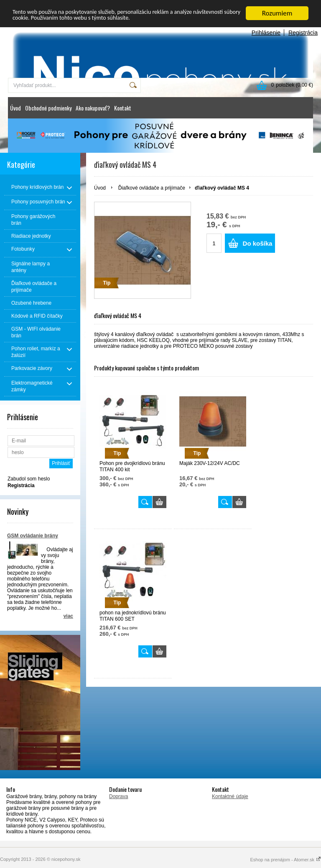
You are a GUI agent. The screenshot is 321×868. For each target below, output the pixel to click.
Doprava (118, 796)
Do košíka (258, 243)
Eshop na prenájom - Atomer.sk (285, 860)
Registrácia (303, 33)
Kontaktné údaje (230, 796)
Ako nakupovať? (93, 108)
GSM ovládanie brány (33, 536)
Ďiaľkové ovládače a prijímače (152, 188)
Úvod (15, 108)
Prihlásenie (266, 33)
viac (68, 616)
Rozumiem (277, 13)
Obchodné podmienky (48, 108)
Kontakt (123, 108)
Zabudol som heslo (29, 479)
